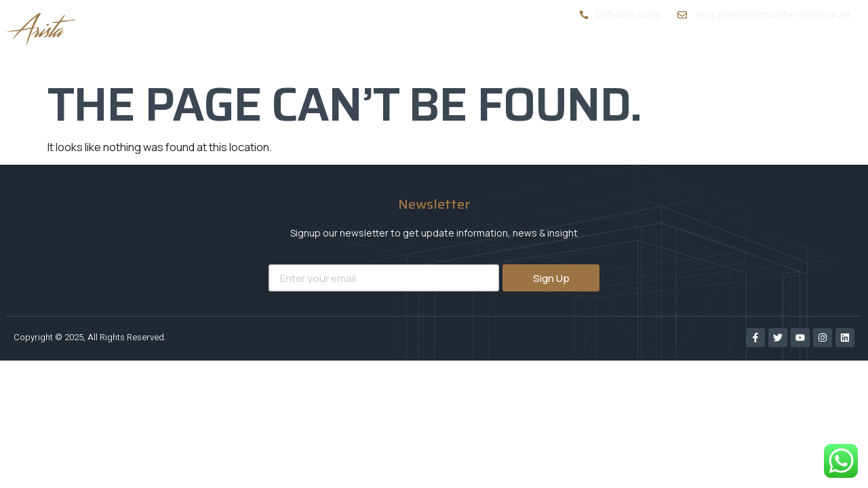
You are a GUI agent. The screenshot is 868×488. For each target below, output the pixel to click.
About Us (538, 53)
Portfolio (698, 53)
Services (618, 53)
